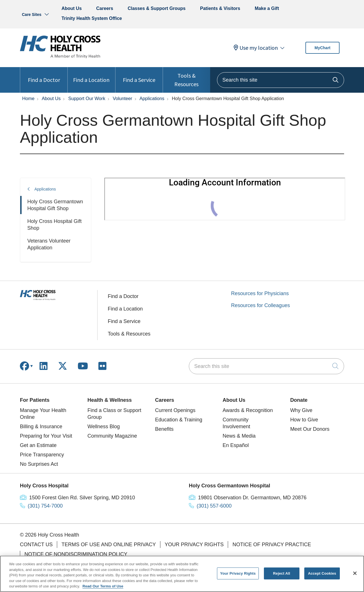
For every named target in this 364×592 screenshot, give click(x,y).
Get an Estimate (38, 445)
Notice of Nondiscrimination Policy (76, 554)
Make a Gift (267, 8)
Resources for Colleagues (261, 305)
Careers (105, 8)
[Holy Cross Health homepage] (60, 57)
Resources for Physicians (260, 293)
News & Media (239, 436)
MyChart (322, 48)
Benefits (164, 429)
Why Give (301, 410)
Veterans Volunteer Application (49, 244)
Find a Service (139, 75)
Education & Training (179, 420)
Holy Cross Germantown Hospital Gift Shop (55, 205)
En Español (236, 445)
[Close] (355, 573)
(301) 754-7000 (45, 506)
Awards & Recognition (248, 410)
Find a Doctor (44, 75)
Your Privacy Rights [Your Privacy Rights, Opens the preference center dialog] (238, 573)
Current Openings (175, 410)
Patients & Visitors (220, 8)
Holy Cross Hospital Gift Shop (54, 225)
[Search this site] (281, 80)
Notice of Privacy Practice (272, 545)
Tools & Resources (187, 77)
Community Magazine (112, 436)
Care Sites (32, 15)
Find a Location (91, 75)
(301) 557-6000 (214, 506)
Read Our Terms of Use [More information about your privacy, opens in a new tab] (103, 586)
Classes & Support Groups (157, 8)
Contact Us (36, 545)
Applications (45, 189)
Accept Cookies (322, 573)
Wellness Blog (104, 427)
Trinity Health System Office (92, 18)
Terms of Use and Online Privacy (109, 545)
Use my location (256, 48)
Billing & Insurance (41, 427)
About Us (72, 8)
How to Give (304, 420)
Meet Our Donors (310, 429)
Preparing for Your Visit (46, 436)
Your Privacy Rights (194, 545)
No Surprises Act (39, 464)
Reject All (282, 573)
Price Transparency (42, 455)
